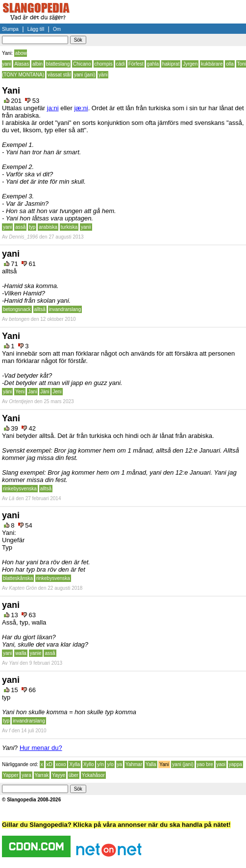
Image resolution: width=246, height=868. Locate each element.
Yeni (20, 392)
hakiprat (171, 64)
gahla (153, 64)
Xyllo (89, 764)
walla (21, 653)
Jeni (57, 392)
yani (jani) (85, 75)
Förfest (136, 64)
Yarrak (42, 775)
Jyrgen (190, 64)
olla (230, 64)
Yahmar (134, 764)
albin (37, 64)
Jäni (45, 392)
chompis (104, 64)
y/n (100, 764)
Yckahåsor (93, 775)
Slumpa (10, 29)
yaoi (221, 764)
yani (7, 227)
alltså (40, 309)
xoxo (61, 764)
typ (32, 227)
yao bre (205, 764)
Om (57, 29)
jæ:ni (81, 108)
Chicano (82, 64)
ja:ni (53, 108)
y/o (110, 764)
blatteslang (58, 64)
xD (49, 764)
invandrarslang (65, 309)
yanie (36, 653)
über (74, 775)
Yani (164, 764)
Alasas (22, 64)
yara (26, 775)
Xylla (74, 764)
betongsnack (17, 309)
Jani (32, 392)
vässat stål (59, 75)
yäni (103, 75)
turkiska (69, 227)
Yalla (151, 764)
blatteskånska (18, 578)
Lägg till (36, 29)
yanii (86, 227)
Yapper (11, 775)
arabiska (48, 227)
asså (20, 227)
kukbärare (212, 64)
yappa (235, 764)
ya (120, 764)
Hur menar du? (41, 748)
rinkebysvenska (20, 489)
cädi (121, 64)
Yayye (59, 775)
